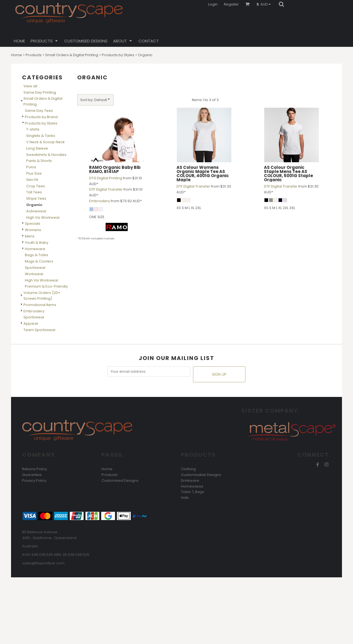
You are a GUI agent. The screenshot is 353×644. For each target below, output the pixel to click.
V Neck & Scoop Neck (46, 142)
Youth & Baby (37, 243)
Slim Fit (32, 180)
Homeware (35, 249)
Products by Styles (118, 55)
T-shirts (33, 129)
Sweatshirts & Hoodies (46, 155)
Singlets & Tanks (41, 136)
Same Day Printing (40, 92)
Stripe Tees (36, 198)
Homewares (192, 486)
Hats (185, 498)
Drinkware (190, 481)
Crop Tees (36, 186)
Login (213, 4)
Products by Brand (41, 117)
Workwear (34, 274)
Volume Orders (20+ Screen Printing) (42, 296)
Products (34, 55)
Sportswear (35, 268)
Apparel (31, 324)
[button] (265, 4)
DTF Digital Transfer (106, 189)
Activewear (36, 211)
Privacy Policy (34, 481)
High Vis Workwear (43, 217)
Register (231, 4)
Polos (31, 167)
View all (30, 86)
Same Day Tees (39, 111)
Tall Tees (34, 192)
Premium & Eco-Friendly (46, 286)
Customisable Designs (201, 475)
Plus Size (34, 173)
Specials (33, 224)
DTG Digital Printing (106, 178)
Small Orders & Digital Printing (72, 55)
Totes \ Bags (192, 492)
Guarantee (32, 475)
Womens (33, 230)
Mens (30, 236)
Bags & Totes (37, 255)
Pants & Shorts (39, 161)
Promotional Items (40, 305)
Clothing (188, 469)
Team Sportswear (40, 330)
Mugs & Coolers (39, 261)
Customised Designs (120, 481)
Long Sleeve (37, 148)
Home (17, 55)
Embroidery (34, 311)
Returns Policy (34, 469)
